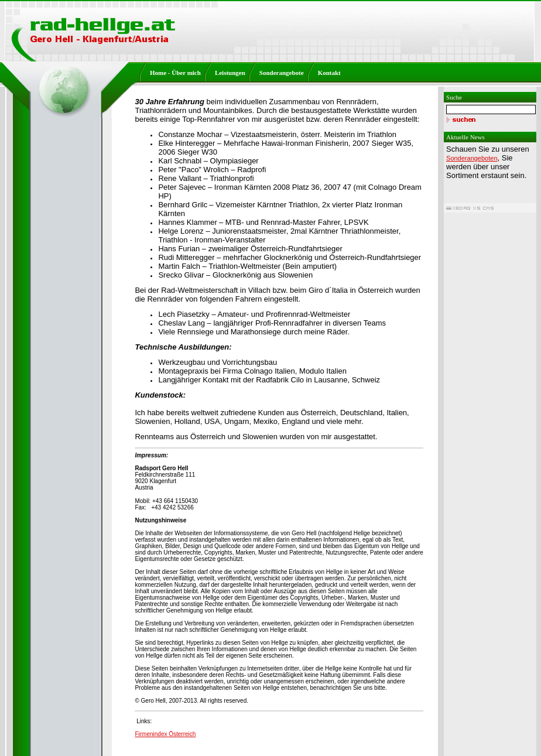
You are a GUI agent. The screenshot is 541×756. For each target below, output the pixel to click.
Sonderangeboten (472, 158)
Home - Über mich (175, 73)
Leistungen (230, 73)
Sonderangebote (282, 73)
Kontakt (329, 73)
